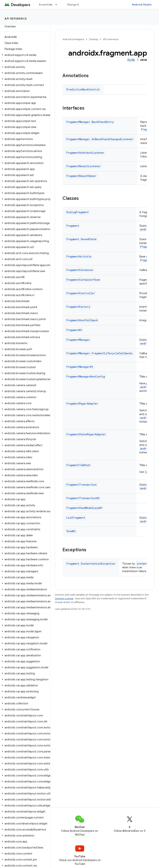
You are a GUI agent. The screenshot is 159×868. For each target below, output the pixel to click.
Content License (64, 598)
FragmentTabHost (78, 465)
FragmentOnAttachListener (85, 153)
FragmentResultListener (84, 166)
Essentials (46, 5)
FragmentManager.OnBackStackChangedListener (100, 139)
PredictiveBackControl (83, 89)
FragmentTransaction (82, 485)
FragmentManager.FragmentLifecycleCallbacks (99, 353)
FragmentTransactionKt (83, 498)
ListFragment (76, 518)
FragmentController (81, 293)
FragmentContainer (80, 270)
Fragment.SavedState (81, 239)
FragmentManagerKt (80, 367)
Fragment (73, 226)
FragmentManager (78, 340)
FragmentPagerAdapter (82, 404)
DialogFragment (78, 212)
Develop (94, 39)
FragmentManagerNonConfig (86, 376)
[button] (24, 55)
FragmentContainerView (83, 280)
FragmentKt (74, 330)
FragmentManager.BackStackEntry (90, 122)
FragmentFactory (78, 307)
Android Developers (73, 39)
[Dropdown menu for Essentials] (58, 5)
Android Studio (142, 5)
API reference (16, 19)
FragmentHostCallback (82, 320)
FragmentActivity (79, 256)
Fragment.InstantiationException (91, 564)
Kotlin (131, 60)
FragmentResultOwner (81, 176)
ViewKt (71, 531)
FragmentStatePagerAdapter (86, 434)
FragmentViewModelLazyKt (84, 508)
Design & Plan (76, 5)
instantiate (145, 564)
